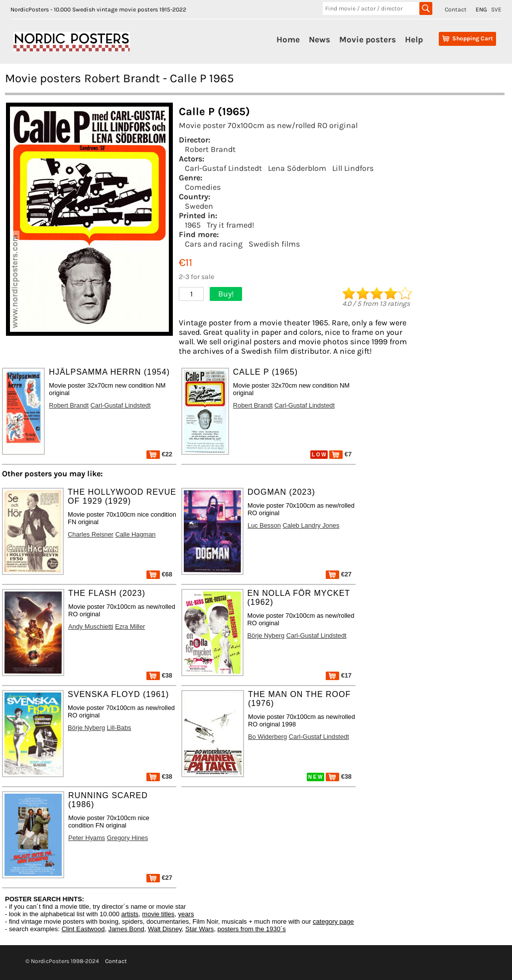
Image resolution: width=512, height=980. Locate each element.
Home (288, 39)
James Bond (126, 929)
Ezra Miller (130, 627)
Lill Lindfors (353, 168)
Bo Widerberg (267, 737)
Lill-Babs (119, 728)
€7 (340, 454)
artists (130, 914)
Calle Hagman (135, 534)
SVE (496, 9)
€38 (159, 675)
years (186, 914)
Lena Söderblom (297, 168)
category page (333, 921)
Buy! (226, 294)
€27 (339, 574)
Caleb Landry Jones (311, 525)
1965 (193, 225)
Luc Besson (264, 525)
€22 (159, 454)
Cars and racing (214, 244)
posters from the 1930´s (252, 929)
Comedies (203, 187)
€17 (339, 675)
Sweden (199, 206)
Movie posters (368, 39)
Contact (456, 9)
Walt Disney (165, 929)
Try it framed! (230, 225)
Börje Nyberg (266, 635)
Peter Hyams (87, 838)
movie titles (158, 914)
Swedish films (274, 244)
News (320, 39)
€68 (159, 574)
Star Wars (199, 929)
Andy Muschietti (91, 627)
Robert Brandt (210, 149)
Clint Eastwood (83, 929)
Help (414, 39)
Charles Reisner (91, 534)
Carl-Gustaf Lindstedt (223, 168)
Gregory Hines (128, 838)
